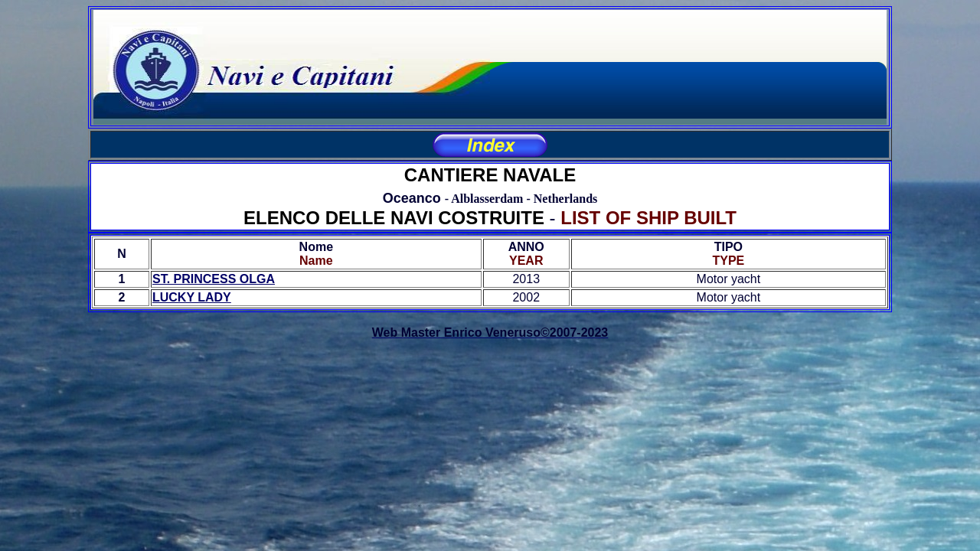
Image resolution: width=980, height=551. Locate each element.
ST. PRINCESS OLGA (214, 279)
